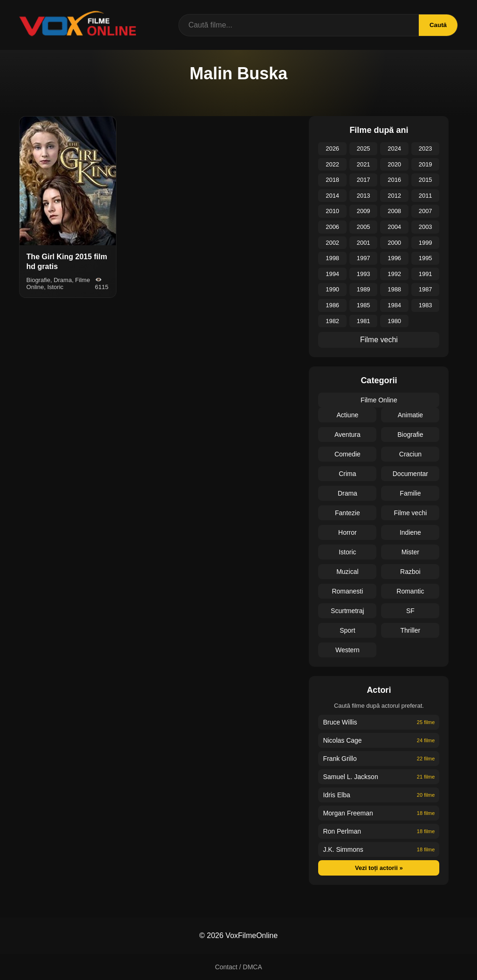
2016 (394, 180)
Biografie (410, 435)
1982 (332, 321)
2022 (332, 164)
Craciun (410, 454)
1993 (364, 274)
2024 (394, 148)
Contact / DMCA (238, 967)
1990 (332, 289)
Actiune (348, 415)
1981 (364, 321)
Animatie (410, 415)
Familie (410, 493)
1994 (332, 274)
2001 (364, 243)
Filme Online (379, 400)
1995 (426, 258)
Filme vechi (379, 340)
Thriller (411, 630)
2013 (364, 196)
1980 (394, 321)
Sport (347, 630)
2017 (364, 180)
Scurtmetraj (348, 611)
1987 (426, 289)
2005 (364, 227)
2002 (332, 243)
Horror (348, 532)
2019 (426, 164)
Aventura (348, 435)
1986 (332, 305)
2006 (332, 227)
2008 (394, 211)
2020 (394, 164)
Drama (348, 493)
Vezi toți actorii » (379, 868)
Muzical (347, 572)
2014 (332, 196)
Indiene (410, 532)
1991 (426, 274)
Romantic (410, 591)
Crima (347, 474)
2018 (332, 180)
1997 (364, 258)
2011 (426, 196)
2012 (394, 196)
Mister (410, 552)
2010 (332, 211)
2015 (426, 180)
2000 (394, 243)
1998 (332, 258)
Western (348, 650)
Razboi (410, 572)
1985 (364, 305)
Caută (437, 25)
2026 (332, 148)
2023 (426, 148)
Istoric (347, 552)
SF (410, 611)
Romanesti (347, 591)
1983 (426, 305)
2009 (364, 211)
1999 (426, 243)
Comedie (348, 454)
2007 (426, 211)
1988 (394, 289)
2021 (364, 164)
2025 (364, 148)
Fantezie (348, 513)
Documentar (410, 474)
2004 (394, 227)
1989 (364, 289)
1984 (394, 305)
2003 (426, 227)
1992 (394, 274)
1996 (394, 258)
